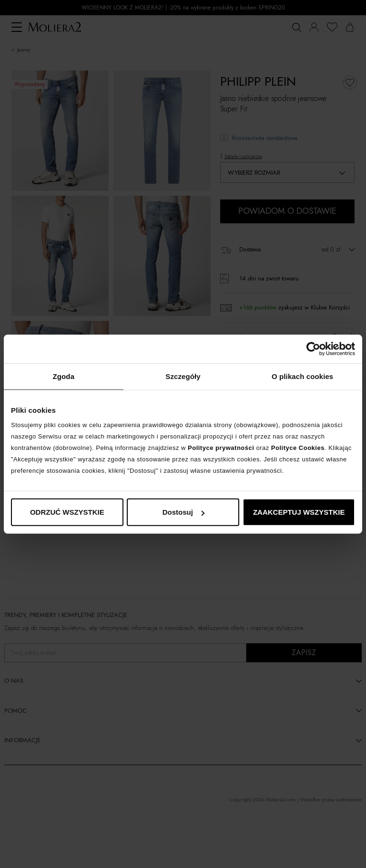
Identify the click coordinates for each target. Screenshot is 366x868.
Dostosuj (183, 512)
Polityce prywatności (221, 448)
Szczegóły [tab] (183, 376)
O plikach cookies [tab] (302, 376)
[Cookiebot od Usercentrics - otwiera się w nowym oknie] (313, 349)
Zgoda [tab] (64, 376)
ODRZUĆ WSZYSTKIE (67, 512)
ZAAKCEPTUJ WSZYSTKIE (299, 512)
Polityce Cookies (298, 448)
